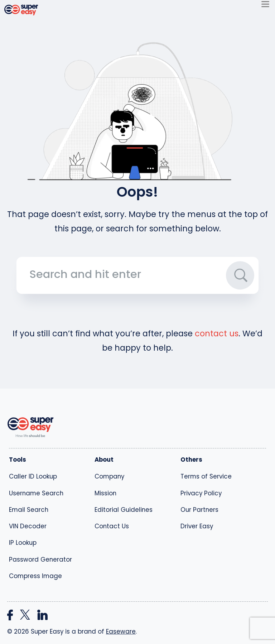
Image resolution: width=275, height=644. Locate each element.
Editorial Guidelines (124, 510)
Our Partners (199, 510)
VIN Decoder (28, 526)
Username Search (36, 493)
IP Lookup (23, 543)
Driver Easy (197, 526)
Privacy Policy (201, 493)
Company (109, 476)
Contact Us (112, 526)
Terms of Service (206, 476)
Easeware (121, 631)
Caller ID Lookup (33, 476)
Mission (105, 493)
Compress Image (35, 576)
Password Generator (40, 559)
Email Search (29, 510)
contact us (217, 333)
